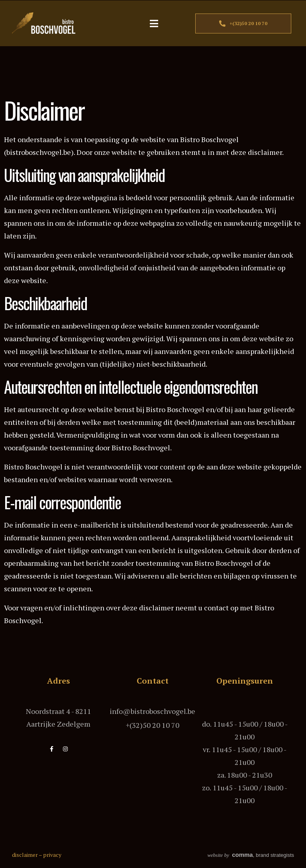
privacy (52, 855)
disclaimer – (27, 855)
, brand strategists (251, 855)
